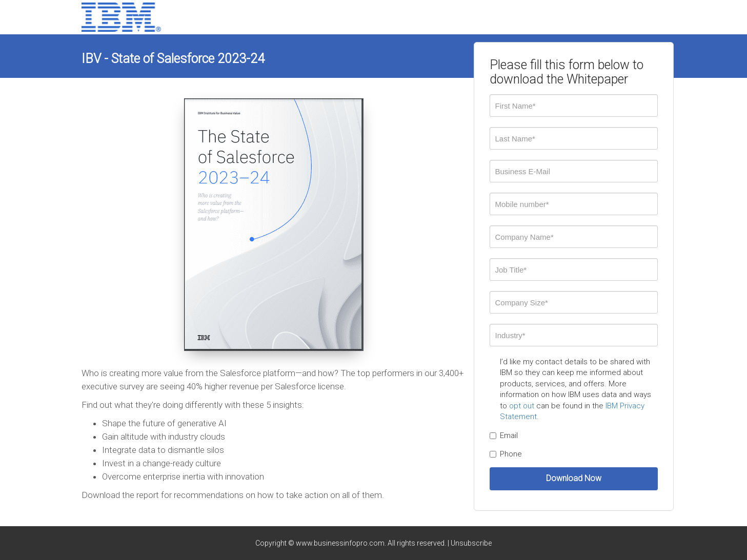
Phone (506, 454)
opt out (522, 406)
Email (504, 435)
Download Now (574, 478)
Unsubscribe (471, 543)
